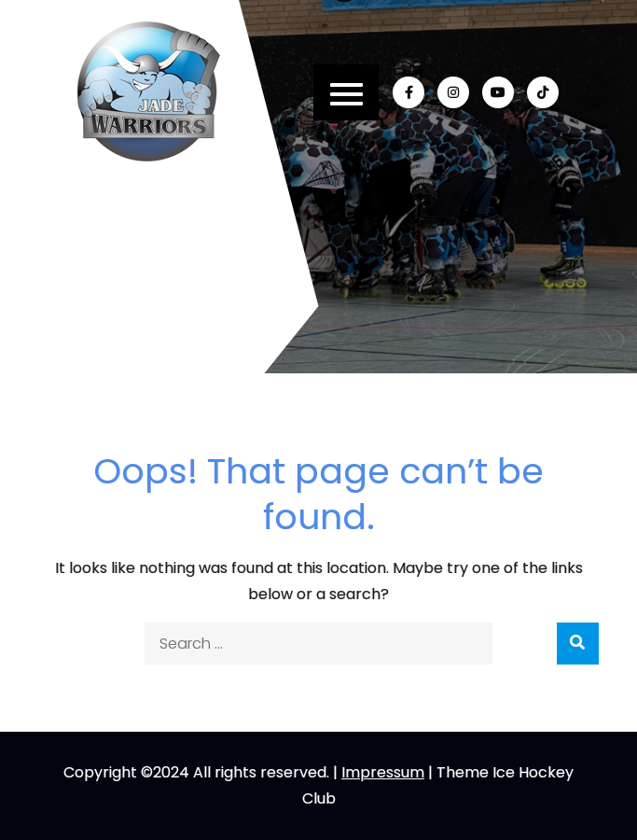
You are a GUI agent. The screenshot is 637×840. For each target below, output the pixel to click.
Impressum (383, 772)
